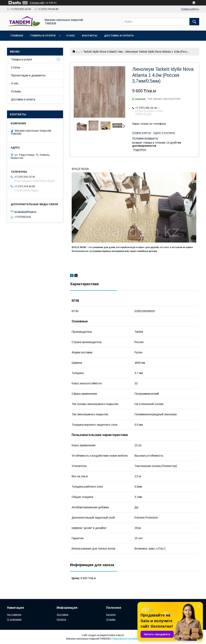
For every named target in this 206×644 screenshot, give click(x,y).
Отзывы (16, 91)
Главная (17, 36)
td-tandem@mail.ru (25, 211)
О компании (14, 619)
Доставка (63, 614)
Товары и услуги (43, 36)
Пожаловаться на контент (126, 639)
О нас (71, 36)
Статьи (15, 67)
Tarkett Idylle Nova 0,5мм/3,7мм (103, 52)
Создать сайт (37, 3)
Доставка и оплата (119, 36)
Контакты (90, 36)
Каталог (111, 614)
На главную (14, 614)
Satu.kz (120, 635)
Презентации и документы (28, 75)
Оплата (61, 619)
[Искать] (194, 22)
